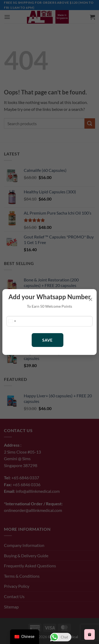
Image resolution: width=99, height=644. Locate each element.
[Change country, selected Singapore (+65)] (12, 321)
